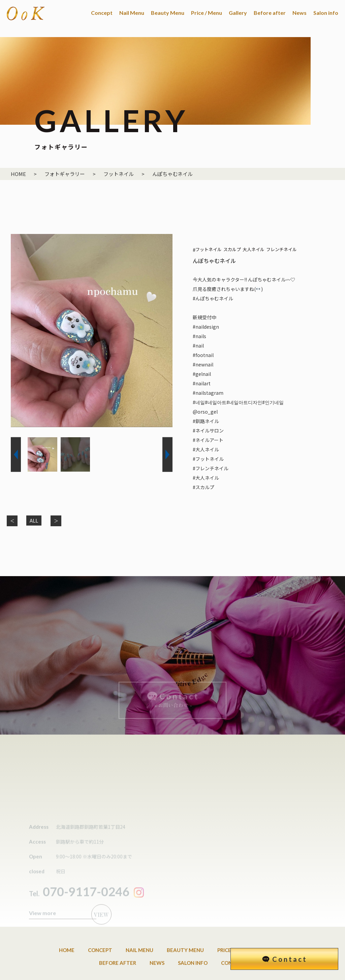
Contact (290, 959)
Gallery (238, 13)
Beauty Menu (168, 13)
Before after (270, 13)
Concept (102, 13)
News (300, 13)
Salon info (326, 13)
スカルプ (232, 249)
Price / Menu (207, 13)
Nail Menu (132, 13)
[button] (16, 455)
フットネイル (209, 249)
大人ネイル (254, 249)
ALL (34, 520)
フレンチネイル (281, 249)
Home (67, 924)
